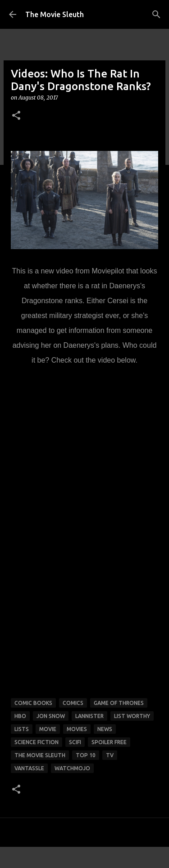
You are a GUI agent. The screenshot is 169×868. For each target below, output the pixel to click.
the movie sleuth (40, 755)
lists (22, 729)
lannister (89, 716)
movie (48, 729)
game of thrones (119, 703)
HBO (20, 716)
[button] (16, 116)
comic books (33, 703)
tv (110, 755)
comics (73, 703)
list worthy (132, 716)
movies (77, 729)
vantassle (29, 768)
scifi (75, 742)
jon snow (51, 716)
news (105, 729)
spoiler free (109, 742)
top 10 (86, 755)
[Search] (156, 14)
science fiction (37, 742)
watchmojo (72, 768)
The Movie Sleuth (55, 14)
